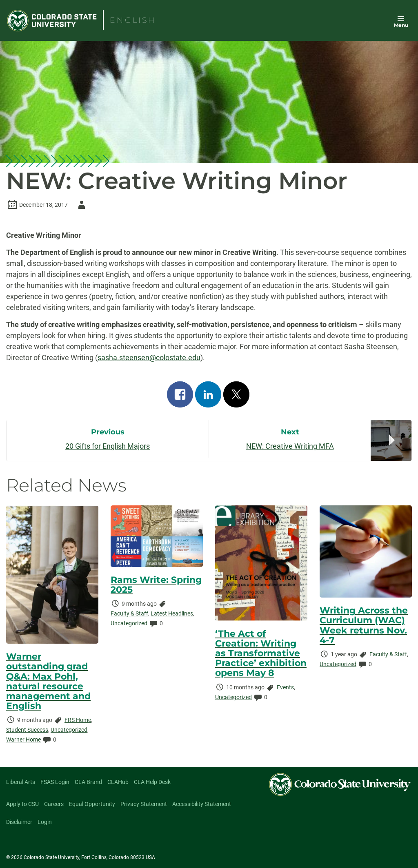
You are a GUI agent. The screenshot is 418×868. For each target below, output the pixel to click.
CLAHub (118, 782)
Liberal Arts (21, 782)
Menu (401, 25)
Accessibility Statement (202, 804)
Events (285, 687)
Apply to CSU (22, 804)
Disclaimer (19, 822)
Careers (54, 804)
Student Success (27, 730)
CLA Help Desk (152, 782)
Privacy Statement (144, 804)
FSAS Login (55, 782)
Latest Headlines (172, 613)
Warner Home (23, 740)
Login (45, 822)
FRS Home (78, 720)
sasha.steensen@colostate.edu (149, 358)
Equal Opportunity (92, 804)
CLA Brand (88, 782)
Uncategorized (69, 730)
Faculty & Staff (129, 613)
